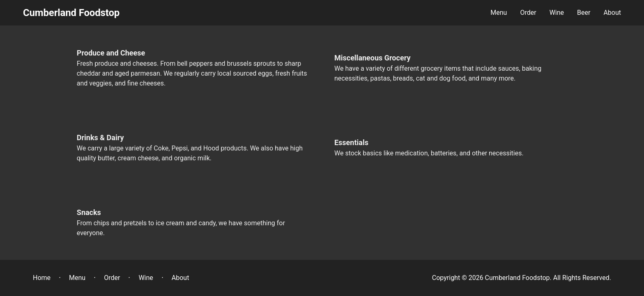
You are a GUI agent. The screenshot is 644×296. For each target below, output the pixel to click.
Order (112, 278)
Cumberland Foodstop (71, 13)
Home (42, 278)
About (181, 278)
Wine (146, 278)
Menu (77, 278)
